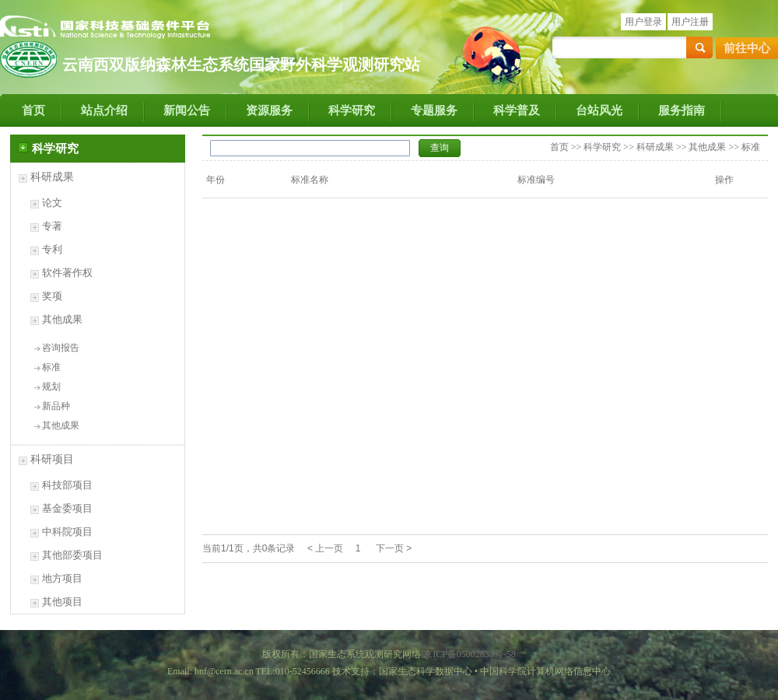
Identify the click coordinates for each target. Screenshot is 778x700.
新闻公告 (187, 110)
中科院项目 (67, 532)
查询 (440, 148)
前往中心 (747, 48)
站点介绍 (104, 110)
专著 (52, 226)
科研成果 (52, 177)
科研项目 (52, 459)
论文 (52, 203)
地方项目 (62, 578)
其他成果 (62, 319)
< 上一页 (325, 548)
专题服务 (434, 110)
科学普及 (517, 110)
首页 (33, 110)
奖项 (52, 296)
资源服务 (269, 110)
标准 (51, 367)
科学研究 (352, 110)
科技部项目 (67, 485)
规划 (51, 387)
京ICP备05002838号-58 (470, 654)
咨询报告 (61, 348)
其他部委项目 (72, 555)
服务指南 (682, 110)
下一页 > (394, 548)
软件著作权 (67, 273)
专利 (52, 249)
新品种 (56, 406)
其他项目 (62, 602)
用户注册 (690, 22)
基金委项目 (67, 508)
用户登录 (643, 22)
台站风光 (599, 110)
